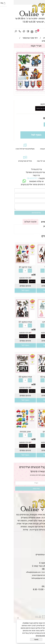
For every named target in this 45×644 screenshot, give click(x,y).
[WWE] (33, 263)
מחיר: (39, 118)
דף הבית (40, 537)
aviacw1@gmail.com (25, 575)
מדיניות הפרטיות (21, 475)
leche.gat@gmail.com (25, 578)
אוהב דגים (33, 432)
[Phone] (6, 32)
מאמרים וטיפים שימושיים (33, 555)
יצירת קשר (39, 546)
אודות (41, 543)
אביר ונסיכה (33, 322)
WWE (33, 267)
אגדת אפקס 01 (12, 322)
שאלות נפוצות (38, 558)
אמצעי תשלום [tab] (17, 222)
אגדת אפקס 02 (33, 377)
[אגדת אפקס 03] (12, 373)
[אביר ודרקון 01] (12, 263)
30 (34, 118)
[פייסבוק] (14, 32)
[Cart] (22, 32)
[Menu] (43, 32)
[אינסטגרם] (18, 32)
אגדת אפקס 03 (12, 377)
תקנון (41, 540)
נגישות (41, 549)
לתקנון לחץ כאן (36, 226)
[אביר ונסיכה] (33, 318)
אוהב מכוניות (12, 432)
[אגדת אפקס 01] (12, 318)
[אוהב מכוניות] (12, 428)
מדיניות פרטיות (37, 552)
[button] (33, 291)
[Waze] (10, 32)
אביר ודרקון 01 (12, 267)
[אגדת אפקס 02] (33, 373)
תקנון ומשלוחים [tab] (35, 222)
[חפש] (2, 32)
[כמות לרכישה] (36, 124)
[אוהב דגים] (33, 428)
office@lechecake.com (20, 572)
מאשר (22, 639)
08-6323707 (19, 178)
